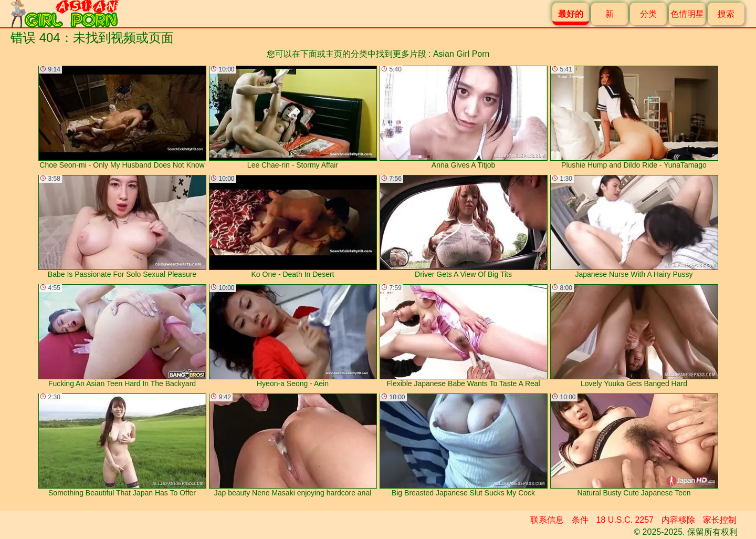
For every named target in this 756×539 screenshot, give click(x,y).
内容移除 (678, 520)
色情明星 (687, 14)
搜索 (726, 14)
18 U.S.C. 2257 (625, 520)
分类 (648, 14)
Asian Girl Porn (461, 54)
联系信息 (547, 520)
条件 (580, 520)
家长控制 (720, 520)
